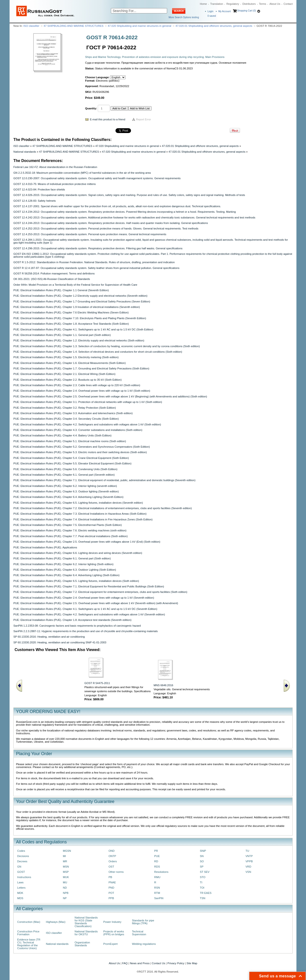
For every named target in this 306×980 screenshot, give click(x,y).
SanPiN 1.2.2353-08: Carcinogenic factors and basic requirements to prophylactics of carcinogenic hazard (77, 626)
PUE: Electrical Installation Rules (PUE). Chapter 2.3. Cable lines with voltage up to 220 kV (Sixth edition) (77, 385)
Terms (262, 4)
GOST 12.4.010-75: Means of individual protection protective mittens (55, 184)
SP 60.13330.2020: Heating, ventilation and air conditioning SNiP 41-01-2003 (60, 642)
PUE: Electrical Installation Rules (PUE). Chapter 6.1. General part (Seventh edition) (64, 475)
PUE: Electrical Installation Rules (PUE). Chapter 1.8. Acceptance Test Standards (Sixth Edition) (71, 324)
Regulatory (233, 4)
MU (65, 882)
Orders (113, 861)
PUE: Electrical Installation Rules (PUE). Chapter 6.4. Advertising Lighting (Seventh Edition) (68, 497)
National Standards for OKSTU (86, 933)
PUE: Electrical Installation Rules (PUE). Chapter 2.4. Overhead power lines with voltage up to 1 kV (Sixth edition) (82, 391)
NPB (66, 893)
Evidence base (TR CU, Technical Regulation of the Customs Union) (29, 944)
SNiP (203, 851)
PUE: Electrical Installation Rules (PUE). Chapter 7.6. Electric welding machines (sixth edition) (70, 530)
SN (202, 856)
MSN (66, 867)
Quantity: (91, 108)
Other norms (116, 872)
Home (203, 4)
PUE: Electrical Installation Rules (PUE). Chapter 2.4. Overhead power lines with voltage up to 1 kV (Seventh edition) (84, 598)
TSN (203, 898)
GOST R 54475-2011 (97, 683)
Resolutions (161, 872)
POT (111, 893)
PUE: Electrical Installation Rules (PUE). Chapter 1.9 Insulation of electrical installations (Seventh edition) (77, 307)
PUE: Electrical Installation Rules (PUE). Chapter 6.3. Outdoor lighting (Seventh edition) (66, 491)
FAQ (125, 963)
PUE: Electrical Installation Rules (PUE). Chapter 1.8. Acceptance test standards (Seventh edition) (72, 620)
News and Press (140, 963)
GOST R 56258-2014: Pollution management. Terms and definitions (54, 273)
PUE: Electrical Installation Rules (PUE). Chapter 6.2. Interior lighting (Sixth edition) (63, 564)
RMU (157, 877)
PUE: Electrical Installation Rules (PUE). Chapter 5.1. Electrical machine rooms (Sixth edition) (70, 441)
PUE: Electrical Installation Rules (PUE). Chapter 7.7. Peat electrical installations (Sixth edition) (71, 536)
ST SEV (205, 872)
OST (111, 867)
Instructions (24, 877)
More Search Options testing (184, 17)
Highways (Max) (56, 922)
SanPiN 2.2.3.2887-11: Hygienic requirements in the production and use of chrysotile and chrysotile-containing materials (86, 631)
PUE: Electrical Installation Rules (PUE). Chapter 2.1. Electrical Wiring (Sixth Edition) (64, 374)
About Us (275, 4)
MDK (20, 893)
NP (65, 898)
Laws (20, 882)
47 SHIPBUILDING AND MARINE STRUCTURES (74, 26)
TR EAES (206, 893)
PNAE (112, 882)
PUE (157, 856)
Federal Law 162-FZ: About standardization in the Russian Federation (55, 167)
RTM (157, 893)
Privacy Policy (176, 963)
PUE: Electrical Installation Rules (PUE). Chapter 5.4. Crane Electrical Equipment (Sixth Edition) (71, 458)
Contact (288, 4)
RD (156, 861)
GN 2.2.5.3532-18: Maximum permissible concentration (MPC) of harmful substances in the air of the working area (82, 173)
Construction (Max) (29, 922)
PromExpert (110, 944)
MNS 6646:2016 (164, 685)
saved (212, 16)
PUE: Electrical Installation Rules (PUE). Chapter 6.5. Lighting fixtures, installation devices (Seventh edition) (78, 503)
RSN (157, 888)
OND (112, 851)
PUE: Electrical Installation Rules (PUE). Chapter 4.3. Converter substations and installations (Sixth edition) (78, 430)
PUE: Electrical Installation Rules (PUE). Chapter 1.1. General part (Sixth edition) (62, 335)
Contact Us (158, 963)
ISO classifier (31, 26)
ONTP (112, 856)
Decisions (23, 856)
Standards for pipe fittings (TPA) (143, 922)
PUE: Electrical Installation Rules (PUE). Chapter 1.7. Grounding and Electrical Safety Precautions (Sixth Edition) (81, 368)
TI (201, 882)
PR (156, 851)
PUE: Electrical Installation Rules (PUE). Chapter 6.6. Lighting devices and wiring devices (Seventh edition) (78, 553)
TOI (202, 888)
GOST (21, 872)
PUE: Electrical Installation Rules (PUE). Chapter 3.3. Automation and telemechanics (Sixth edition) (73, 413)
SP (202, 867)
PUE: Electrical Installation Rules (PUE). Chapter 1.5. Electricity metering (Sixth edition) (66, 357)
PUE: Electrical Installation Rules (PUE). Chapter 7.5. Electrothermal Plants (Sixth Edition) (68, 525)
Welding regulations (144, 944)
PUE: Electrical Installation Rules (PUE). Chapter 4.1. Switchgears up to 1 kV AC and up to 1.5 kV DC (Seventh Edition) (85, 609)
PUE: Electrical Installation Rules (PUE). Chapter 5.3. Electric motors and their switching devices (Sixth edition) (80, 452)
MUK (66, 877)
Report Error (144, 119)
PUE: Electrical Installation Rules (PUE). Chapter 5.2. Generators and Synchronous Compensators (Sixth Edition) (82, 447)
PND (111, 888)
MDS (20, 898)
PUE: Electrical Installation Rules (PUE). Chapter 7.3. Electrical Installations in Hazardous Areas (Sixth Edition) (80, 514)
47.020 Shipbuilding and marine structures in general (140, 26)
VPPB (249, 861)
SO (202, 861)
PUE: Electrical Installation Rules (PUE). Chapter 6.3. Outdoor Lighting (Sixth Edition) (65, 570)
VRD (248, 867)
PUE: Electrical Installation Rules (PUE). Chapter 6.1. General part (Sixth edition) (62, 558)
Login (210, 11)
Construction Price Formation (28, 933)
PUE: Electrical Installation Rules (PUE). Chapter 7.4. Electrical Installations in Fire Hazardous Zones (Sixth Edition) (83, 519)
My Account (224, 11)
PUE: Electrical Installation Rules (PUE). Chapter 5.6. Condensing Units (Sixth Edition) (65, 469)
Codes (21, 851)
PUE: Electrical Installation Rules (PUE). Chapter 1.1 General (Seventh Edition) (61, 290)
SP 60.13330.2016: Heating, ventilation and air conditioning (49, 637)
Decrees (22, 861)
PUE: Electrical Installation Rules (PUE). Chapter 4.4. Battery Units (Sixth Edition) (62, 435)
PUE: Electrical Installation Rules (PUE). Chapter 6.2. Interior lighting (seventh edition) (65, 486)
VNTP (249, 856)
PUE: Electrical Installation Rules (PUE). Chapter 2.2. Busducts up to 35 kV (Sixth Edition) (68, 380)
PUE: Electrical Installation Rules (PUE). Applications (45, 547)
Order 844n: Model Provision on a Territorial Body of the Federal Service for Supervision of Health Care (75, 285)
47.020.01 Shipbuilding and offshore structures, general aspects (214, 26)
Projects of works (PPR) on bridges (114, 933)
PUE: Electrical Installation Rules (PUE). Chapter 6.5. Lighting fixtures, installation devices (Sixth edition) (76, 581)
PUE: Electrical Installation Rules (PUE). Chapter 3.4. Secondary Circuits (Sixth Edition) (66, 419)
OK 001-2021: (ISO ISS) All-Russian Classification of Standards (52, 279)
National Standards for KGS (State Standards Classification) (86, 922)
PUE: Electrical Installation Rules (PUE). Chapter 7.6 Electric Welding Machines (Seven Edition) (71, 312)
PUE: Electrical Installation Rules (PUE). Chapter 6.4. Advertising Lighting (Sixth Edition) (66, 575)
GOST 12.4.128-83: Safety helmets (35, 201)
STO (203, 877)
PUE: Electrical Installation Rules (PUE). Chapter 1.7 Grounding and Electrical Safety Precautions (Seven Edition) (82, 301)
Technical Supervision (139, 933)
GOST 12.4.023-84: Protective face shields (39, 189)
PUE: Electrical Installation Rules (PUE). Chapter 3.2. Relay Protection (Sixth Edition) (65, 408)
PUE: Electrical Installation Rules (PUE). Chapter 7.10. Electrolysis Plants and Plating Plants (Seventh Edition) (80, 318)
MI (64, 856)
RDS (157, 867)
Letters (21, 888)
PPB (111, 898)
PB (110, 877)
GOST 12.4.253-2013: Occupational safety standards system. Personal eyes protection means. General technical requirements (90, 234)
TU (247, 851)
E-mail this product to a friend (108, 119)
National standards (25, 152)
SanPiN (159, 898)
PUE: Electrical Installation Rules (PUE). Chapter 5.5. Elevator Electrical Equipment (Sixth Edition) (72, 463)
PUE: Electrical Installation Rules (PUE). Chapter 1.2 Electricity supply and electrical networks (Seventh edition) (80, 296)
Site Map (192, 963)
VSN (248, 872)
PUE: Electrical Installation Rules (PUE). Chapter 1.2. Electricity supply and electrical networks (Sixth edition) (79, 340)
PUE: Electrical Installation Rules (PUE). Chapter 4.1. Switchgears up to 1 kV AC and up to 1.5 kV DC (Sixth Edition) (83, 329)
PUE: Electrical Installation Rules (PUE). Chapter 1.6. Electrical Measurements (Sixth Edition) (70, 363)
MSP (66, 872)
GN (19, 867)
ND (65, 888)
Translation (217, 4)
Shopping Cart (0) (247, 11)
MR (65, 861)
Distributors (249, 4)
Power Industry (112, 922)
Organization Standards (82, 944)
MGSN (67, 851)
